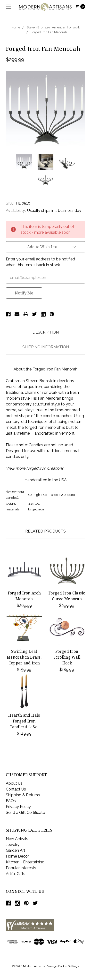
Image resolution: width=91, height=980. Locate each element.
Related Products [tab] (45, 531)
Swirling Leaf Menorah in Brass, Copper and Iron (24, 657)
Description (46, 332)
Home (16, 27)
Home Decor (17, 856)
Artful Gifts (16, 874)
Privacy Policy (18, 807)
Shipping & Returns (23, 795)
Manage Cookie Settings (63, 966)
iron (41, 509)
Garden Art (16, 850)
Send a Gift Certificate (25, 812)
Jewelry (13, 845)
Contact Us (16, 789)
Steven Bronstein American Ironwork (53, 27)
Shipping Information (46, 347)
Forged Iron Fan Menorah (49, 32)
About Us (14, 783)
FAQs (11, 801)
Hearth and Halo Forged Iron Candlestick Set (24, 721)
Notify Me (24, 293)
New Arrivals (17, 839)
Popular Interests (21, 868)
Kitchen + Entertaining (25, 862)
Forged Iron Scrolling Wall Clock (67, 657)
